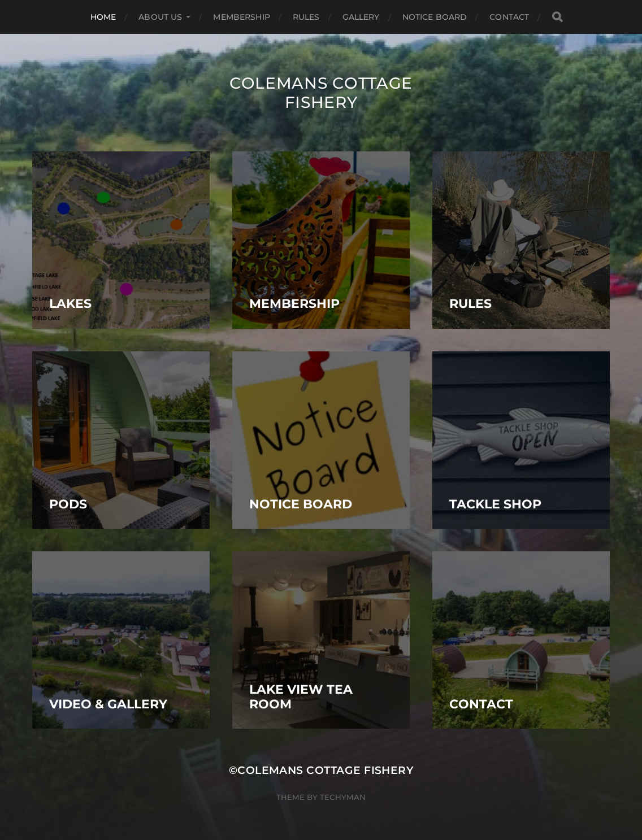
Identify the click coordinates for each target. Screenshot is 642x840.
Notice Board (435, 17)
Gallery (361, 17)
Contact (509, 17)
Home (103, 17)
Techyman (343, 797)
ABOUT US (160, 17)
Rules (306, 17)
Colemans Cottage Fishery (321, 93)
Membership (241, 17)
